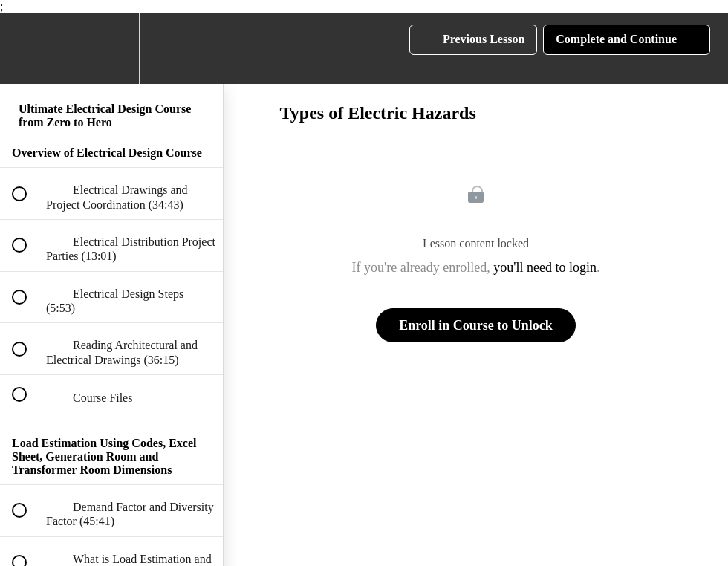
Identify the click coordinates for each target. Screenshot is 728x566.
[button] (27, 49)
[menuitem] (111, 49)
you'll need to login (545, 267)
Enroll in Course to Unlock (476, 325)
